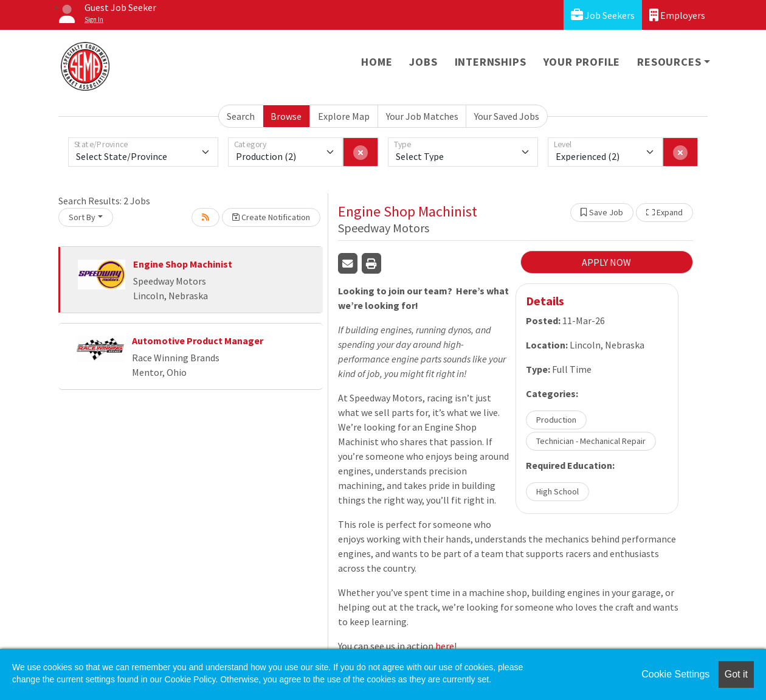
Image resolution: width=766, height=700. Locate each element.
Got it (736, 674)
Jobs (423, 62)
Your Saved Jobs (507, 116)
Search (241, 116)
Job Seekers (603, 15)
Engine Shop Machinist (183, 264)
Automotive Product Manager (198, 341)
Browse (286, 116)
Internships (491, 62)
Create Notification (271, 217)
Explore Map (344, 116)
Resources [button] (669, 62)
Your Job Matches (422, 116)
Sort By (82, 217)
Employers (677, 15)
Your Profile (582, 62)
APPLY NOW (606, 262)
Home (377, 62)
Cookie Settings (675, 674)
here (445, 646)
